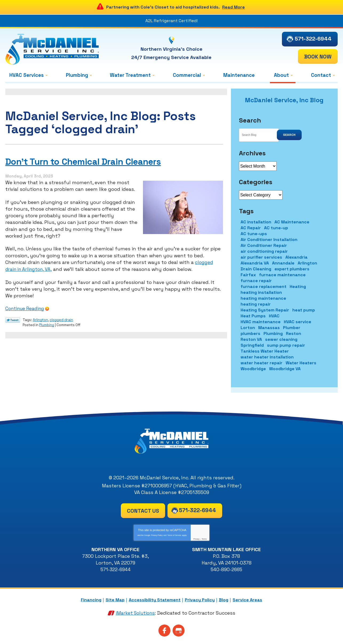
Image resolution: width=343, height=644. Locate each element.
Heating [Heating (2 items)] (298, 287)
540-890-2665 (226, 569)
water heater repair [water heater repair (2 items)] (262, 363)
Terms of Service (174, 535)
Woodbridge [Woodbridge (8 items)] (253, 369)
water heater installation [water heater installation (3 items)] (267, 357)
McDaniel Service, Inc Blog (284, 100)
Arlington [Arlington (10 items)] (307, 263)
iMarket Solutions (135, 612)
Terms (204, 539)
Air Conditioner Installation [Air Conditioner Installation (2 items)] (269, 240)
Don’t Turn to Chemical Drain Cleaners (94, 161)
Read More (234, 7)
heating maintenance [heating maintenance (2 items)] (263, 298)
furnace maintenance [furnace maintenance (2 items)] (282, 275)
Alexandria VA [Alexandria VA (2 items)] (255, 263)
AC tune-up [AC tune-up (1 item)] (276, 228)
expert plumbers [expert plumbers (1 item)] (292, 269)
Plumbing (47, 324)
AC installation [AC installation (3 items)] (256, 222)
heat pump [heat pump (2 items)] (304, 310)
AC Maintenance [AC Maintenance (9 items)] (292, 222)
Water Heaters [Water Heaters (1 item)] (301, 363)
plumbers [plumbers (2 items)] (250, 333)
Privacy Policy (157, 535)
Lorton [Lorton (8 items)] (248, 328)
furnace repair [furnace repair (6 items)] (256, 281)
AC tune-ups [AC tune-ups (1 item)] (254, 234)
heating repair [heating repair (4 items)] (256, 304)
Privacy (196, 539)
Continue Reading (25, 308)
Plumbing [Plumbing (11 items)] (273, 333)
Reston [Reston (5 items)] (294, 333)
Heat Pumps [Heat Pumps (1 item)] (253, 316)
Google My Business (179, 630)
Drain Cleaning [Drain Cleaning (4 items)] (256, 269)
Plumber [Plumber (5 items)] (292, 328)
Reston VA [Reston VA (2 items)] (251, 339)
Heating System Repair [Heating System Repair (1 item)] (265, 310)
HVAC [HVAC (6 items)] (274, 316)
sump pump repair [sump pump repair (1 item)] (286, 345)
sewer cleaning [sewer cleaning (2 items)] (281, 339)
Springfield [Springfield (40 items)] (252, 345)
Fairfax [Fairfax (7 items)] (248, 275)
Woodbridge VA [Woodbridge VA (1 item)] (285, 369)
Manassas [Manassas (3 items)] (269, 328)
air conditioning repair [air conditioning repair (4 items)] (264, 251)
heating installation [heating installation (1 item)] (261, 292)
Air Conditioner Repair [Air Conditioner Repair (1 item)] (264, 245)
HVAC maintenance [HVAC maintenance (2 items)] (261, 322)
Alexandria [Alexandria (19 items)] (296, 257)
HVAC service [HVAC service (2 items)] (298, 322)
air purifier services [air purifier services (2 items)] (261, 257)
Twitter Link (13, 319)
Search (289, 135)
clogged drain (61, 319)
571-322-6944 (313, 39)
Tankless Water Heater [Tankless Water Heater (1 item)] (265, 351)
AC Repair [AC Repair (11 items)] (251, 228)
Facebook (164, 630)
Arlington (40, 319)
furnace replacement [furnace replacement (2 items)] (264, 287)
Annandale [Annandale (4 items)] (283, 263)
